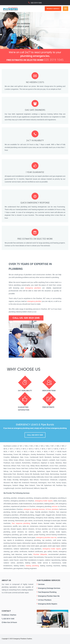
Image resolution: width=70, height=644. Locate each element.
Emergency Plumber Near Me (49, 596)
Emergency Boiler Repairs (48, 604)
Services (41, 584)
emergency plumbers (33, 288)
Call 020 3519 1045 (35, 435)
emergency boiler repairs (44, 501)
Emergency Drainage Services (49, 588)
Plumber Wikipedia (40, 554)
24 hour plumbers (52, 509)
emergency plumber (34, 301)
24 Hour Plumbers (45, 600)
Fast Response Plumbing (47, 592)
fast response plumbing (21, 523)
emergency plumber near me (46, 537)
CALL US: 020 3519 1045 (26, 318)
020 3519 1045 (36, 3)
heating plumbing (32, 566)
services (55, 506)
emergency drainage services (34, 509)
